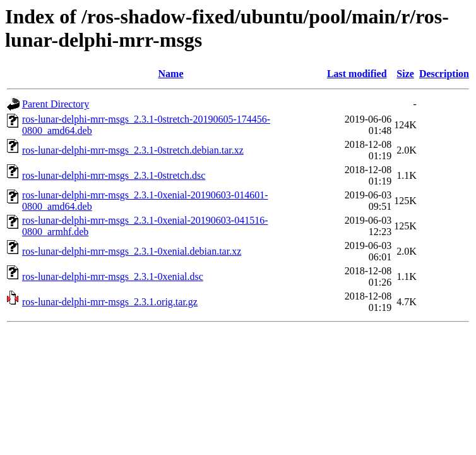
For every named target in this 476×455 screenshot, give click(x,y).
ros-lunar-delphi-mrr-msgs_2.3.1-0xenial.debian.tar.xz (132, 251)
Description (444, 74)
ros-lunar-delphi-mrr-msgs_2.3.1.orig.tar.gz (110, 302)
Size (405, 74)
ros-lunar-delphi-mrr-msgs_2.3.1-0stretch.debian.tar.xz (133, 150)
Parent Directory (56, 104)
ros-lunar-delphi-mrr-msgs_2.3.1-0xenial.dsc (113, 276)
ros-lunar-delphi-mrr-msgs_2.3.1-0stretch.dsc (114, 175)
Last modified (357, 74)
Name (171, 74)
